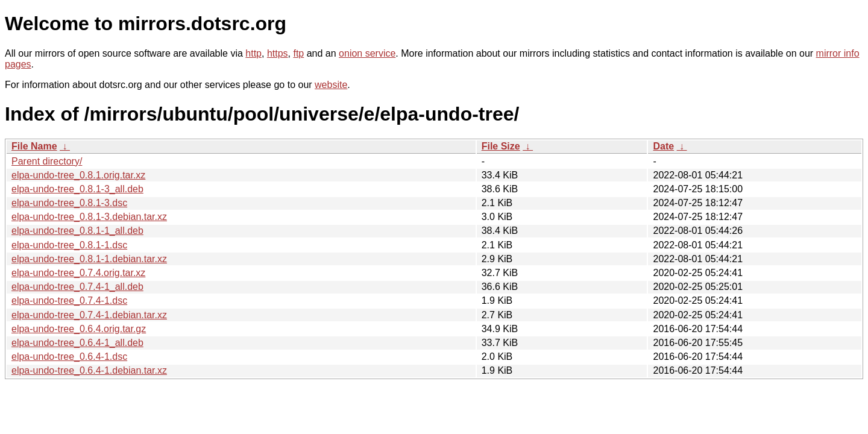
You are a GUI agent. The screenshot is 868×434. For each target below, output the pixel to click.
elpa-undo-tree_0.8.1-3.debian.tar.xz (89, 217)
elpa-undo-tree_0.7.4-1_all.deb (77, 287)
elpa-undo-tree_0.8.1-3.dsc (69, 203)
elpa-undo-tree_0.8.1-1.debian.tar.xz (89, 259)
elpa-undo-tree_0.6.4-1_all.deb (77, 343)
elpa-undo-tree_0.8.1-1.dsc (69, 245)
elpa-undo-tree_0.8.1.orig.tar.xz (78, 175)
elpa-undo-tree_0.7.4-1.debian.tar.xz (89, 315)
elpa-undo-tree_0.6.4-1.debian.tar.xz (89, 370)
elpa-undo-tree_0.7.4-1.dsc (69, 300)
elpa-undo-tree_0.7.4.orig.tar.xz (78, 273)
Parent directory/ (47, 161)
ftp (298, 53)
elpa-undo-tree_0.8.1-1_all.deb (77, 231)
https (278, 53)
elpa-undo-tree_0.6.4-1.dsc (69, 357)
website (331, 85)
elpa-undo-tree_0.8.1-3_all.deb (77, 189)
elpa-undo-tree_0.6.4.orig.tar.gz (79, 329)
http (253, 53)
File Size (501, 146)
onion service (367, 53)
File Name (34, 146)
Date (663, 146)
